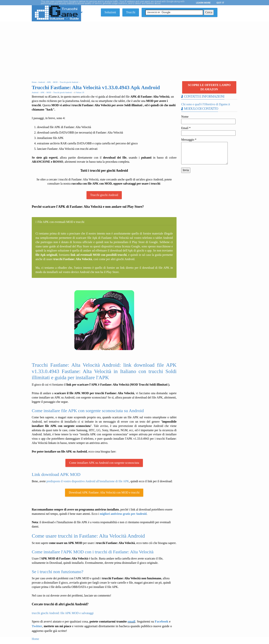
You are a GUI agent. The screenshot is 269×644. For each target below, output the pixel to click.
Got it (220, 3)
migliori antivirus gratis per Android (123, 514)
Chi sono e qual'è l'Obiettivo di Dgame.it (206, 104)
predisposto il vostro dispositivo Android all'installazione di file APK (88, 481)
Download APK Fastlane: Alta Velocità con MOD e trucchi (104, 492)
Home (35, 639)
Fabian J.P (80, 92)
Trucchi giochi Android (104, 195)
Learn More (203, 3)
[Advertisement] (134, 49)
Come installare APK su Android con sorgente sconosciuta (104, 463)
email (131, 621)
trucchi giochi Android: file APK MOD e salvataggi (63, 613)
